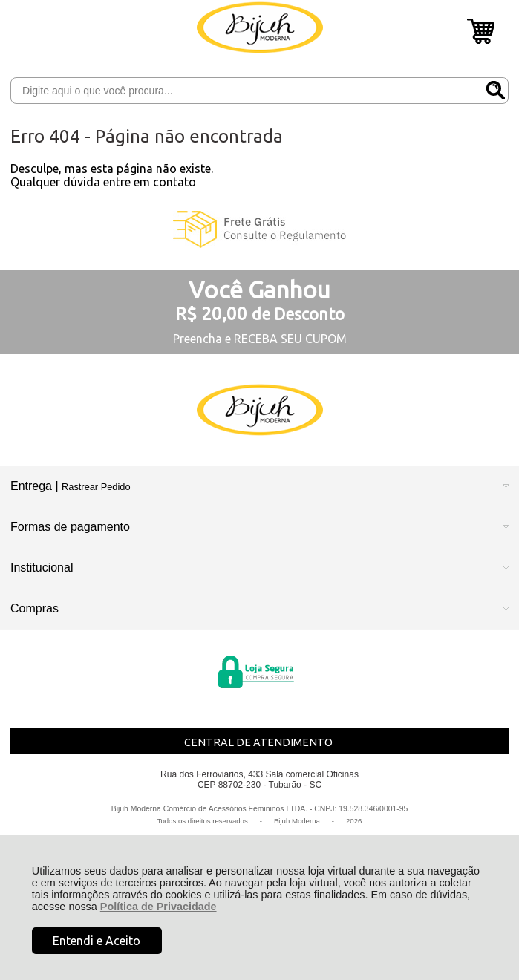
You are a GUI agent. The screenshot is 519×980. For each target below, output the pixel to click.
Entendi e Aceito (97, 941)
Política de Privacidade (159, 906)
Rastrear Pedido (96, 487)
